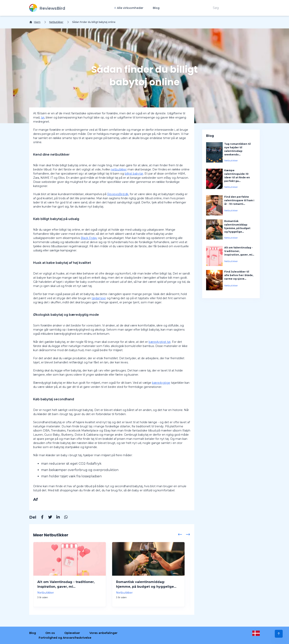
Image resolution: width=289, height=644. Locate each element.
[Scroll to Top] (279, 634)
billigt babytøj (134, 174)
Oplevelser (72, 633)
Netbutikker (56, 22)
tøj (43, 118)
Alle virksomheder (130, 8)
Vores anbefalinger (103, 633)
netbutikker (119, 169)
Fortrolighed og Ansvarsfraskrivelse (65, 638)
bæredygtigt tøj (160, 342)
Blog (156, 8)
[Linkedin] (56, 518)
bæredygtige (161, 383)
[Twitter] (48, 518)
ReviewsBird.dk (118, 194)
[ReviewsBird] (47, 8)
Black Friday (89, 238)
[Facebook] (40, 518)
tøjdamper (99, 298)
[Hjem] (35, 22)
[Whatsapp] (64, 518)
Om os (50, 633)
